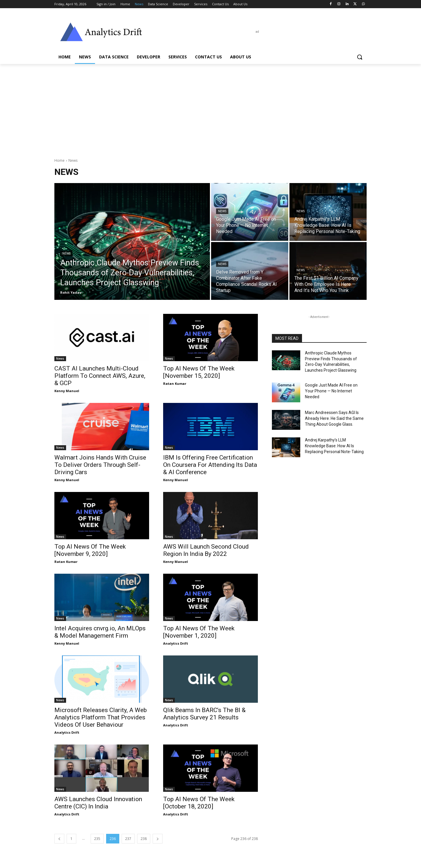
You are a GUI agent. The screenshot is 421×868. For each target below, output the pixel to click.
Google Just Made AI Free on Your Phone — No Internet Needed (331, 391)
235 (97, 839)
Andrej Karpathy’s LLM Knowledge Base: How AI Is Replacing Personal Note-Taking (334, 446)
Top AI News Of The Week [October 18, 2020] (199, 803)
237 (128, 839)
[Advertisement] (210, 108)
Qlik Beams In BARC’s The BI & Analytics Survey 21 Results (204, 714)
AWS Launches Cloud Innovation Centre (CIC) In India (98, 803)
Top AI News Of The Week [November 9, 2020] (90, 550)
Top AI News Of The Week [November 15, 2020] (199, 372)
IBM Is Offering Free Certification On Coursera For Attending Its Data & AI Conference (210, 465)
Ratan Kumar (175, 383)
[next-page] (158, 839)
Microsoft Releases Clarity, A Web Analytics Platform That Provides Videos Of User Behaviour (101, 717)
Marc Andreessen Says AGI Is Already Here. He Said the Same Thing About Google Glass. (334, 418)
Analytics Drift (176, 643)
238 (144, 839)
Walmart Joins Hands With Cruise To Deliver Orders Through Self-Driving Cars (100, 465)
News (66, 254)
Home (59, 160)
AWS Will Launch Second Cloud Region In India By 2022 (206, 550)
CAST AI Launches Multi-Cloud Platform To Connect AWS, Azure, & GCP (100, 376)
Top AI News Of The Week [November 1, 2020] (199, 632)
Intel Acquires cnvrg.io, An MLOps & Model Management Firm (100, 632)
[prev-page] (59, 839)
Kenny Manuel (67, 391)
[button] (360, 57)
